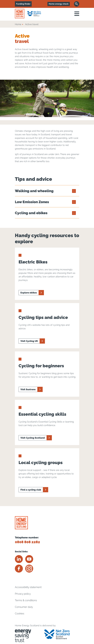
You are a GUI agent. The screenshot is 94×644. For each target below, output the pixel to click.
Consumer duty (24, 607)
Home (18, 24)
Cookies (20, 613)
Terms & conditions (26, 600)
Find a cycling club (31, 490)
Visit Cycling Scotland (33, 438)
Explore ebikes (29, 293)
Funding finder (23, 4)
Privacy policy (23, 594)
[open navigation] (77, 14)
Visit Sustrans (28, 389)
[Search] (77, 4)
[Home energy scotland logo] (20, 14)
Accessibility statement (28, 587)
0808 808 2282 (27, 542)
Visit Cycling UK (29, 341)
